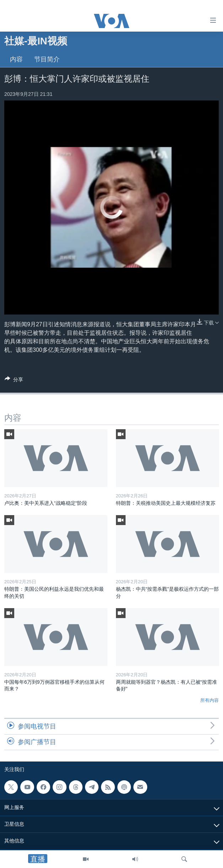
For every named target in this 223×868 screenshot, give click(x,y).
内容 (16, 59)
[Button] (14, 381)
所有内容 (209, 700)
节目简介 (47, 59)
